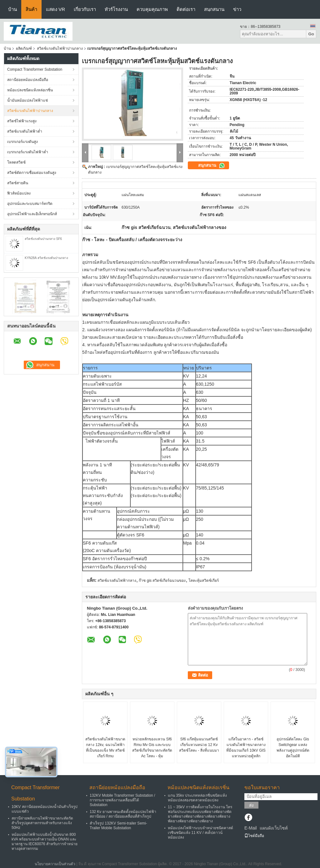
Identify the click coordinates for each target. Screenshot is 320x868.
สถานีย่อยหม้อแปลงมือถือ (28, 80)
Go (311, 34)
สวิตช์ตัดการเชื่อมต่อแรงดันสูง (32, 173)
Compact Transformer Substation (35, 69)
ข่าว (237, 9)
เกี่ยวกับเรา (85, 9)
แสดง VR (55, 9)
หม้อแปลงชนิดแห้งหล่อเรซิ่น (30, 90)
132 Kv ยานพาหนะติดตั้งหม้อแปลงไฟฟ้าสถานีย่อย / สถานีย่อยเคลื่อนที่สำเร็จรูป (123, 814)
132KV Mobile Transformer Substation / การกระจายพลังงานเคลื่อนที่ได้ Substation (122, 800)
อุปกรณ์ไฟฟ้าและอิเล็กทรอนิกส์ (32, 214)
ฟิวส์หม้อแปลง (19, 193)
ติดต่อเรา (186, 9)
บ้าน (12, 9)
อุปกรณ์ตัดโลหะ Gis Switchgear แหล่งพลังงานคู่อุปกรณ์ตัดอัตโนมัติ (293, 748)
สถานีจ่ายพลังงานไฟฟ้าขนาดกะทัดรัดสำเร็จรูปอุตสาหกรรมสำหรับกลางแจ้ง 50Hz (42, 823)
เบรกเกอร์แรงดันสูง (22, 142)
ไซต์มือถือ (254, 836)
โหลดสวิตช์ (16, 162)
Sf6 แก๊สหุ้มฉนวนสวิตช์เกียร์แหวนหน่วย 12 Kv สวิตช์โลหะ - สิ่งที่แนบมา (199, 745)
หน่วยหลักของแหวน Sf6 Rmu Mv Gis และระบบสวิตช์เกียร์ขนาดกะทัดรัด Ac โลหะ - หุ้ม (152, 748)
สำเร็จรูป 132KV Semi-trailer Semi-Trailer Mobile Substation (118, 826)
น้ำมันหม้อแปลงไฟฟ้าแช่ (27, 100)
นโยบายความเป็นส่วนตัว (55, 864)
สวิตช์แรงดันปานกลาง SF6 (43, 239)
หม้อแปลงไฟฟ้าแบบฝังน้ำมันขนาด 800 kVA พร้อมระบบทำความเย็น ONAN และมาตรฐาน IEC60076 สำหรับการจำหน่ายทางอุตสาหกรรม (45, 842)
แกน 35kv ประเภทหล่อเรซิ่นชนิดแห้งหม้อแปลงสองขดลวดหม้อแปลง (197, 798)
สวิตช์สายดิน (18, 183)
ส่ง (251, 805)
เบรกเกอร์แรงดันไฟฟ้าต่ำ (28, 152)
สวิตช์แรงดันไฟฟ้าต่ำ (25, 131)
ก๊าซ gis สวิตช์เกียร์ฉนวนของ (162, 581)
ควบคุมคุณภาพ (152, 9)
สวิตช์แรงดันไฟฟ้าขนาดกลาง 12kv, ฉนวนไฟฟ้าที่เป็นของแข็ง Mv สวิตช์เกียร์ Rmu (105, 748)
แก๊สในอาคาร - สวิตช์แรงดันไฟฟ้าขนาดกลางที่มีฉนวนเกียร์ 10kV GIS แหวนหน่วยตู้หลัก (246, 748)
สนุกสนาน (214, 9)
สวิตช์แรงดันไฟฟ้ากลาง (117, 581)
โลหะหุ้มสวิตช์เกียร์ (204, 581)
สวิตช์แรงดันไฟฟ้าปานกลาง (60, 48)
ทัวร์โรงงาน (116, 9)
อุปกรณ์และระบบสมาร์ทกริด (30, 204)
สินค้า (31, 9)
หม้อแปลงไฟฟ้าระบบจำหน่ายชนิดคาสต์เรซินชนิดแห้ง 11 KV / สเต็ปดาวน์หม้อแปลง (200, 833)
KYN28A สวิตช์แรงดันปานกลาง (46, 258)
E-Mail (251, 828)
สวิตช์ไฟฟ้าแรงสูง (22, 121)
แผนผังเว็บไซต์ (274, 828)
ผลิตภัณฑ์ (24, 48)
